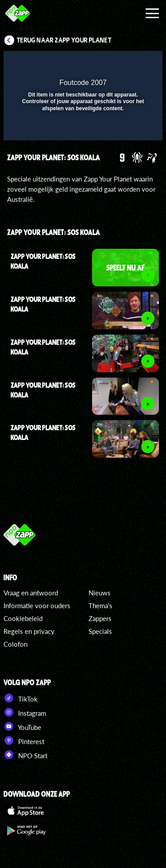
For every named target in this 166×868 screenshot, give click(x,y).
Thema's (100, 606)
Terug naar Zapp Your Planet (64, 40)
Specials (100, 631)
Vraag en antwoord (31, 593)
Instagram (25, 712)
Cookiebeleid (23, 618)
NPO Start (25, 755)
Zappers (100, 618)
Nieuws (100, 593)
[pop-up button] (115, 63)
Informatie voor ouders (37, 606)
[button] (133, 63)
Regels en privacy (29, 631)
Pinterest (24, 741)
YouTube (22, 726)
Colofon (15, 644)
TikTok (21, 698)
